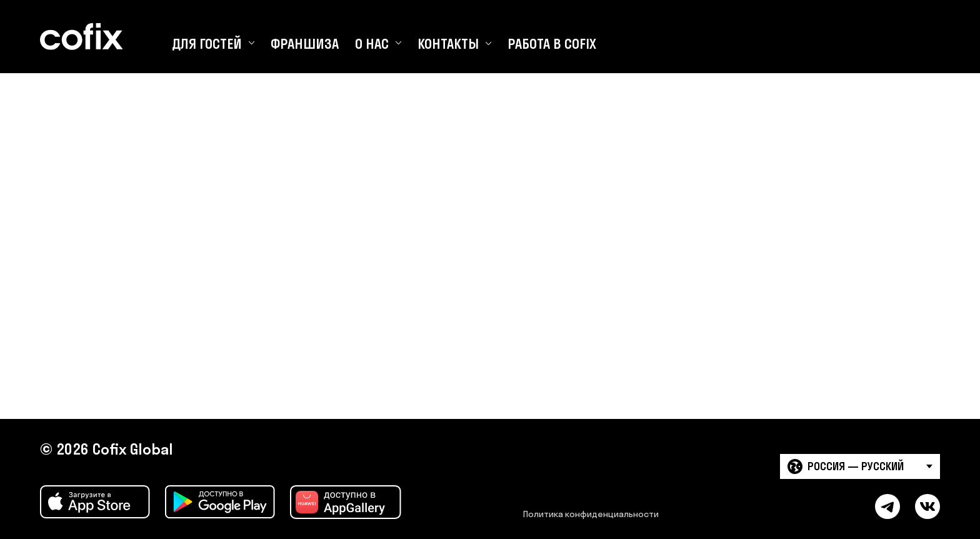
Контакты (448, 44)
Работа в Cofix (552, 44)
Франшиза (305, 44)
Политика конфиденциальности (591, 514)
